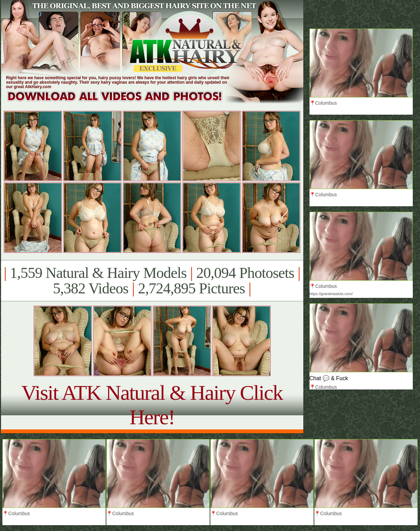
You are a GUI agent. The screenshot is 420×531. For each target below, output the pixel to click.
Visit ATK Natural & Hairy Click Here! (152, 405)
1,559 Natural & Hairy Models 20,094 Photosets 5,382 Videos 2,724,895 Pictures (152, 281)
